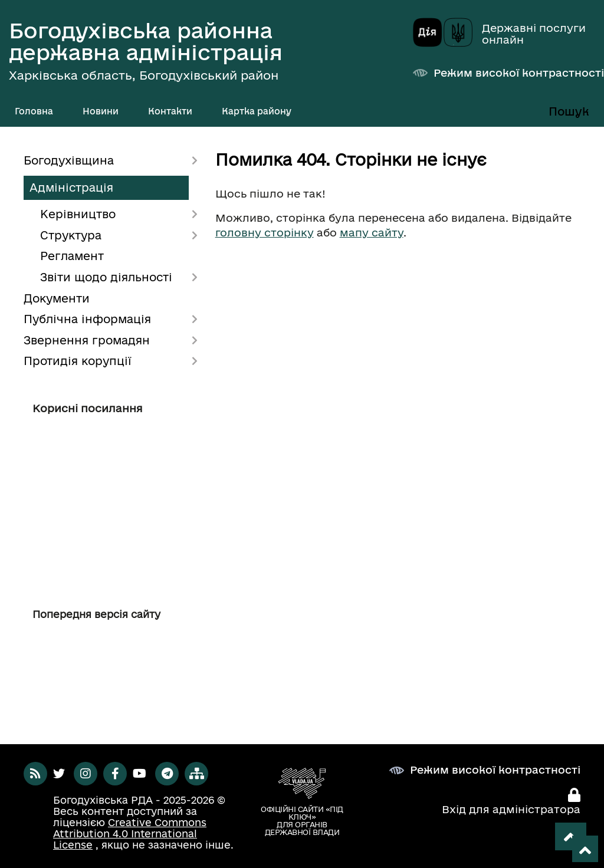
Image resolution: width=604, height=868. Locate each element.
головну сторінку (265, 232)
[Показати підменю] (127, 111)
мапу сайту (372, 232)
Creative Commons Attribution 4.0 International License (130, 834)
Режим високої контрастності (519, 73)
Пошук (569, 111)
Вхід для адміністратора (511, 809)
